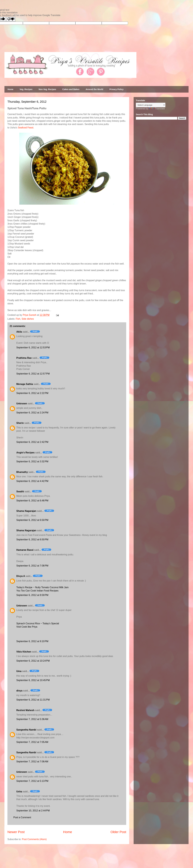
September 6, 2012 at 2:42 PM (32, 442)
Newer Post (16, 832)
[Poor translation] (11, 19)
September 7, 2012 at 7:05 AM (32, 742)
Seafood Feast (26, 128)
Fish (18, 319)
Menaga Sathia (25, 384)
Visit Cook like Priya (27, 627)
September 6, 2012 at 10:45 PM (33, 680)
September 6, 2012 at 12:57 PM (33, 374)
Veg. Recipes (26, 89)
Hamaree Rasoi (25, 550)
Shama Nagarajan (26, 511)
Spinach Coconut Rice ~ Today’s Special (38, 623)
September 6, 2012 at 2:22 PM (32, 393)
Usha (19, 792)
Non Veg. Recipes (47, 89)
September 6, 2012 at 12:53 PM (33, 348)
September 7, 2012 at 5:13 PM (32, 781)
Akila (19, 332)
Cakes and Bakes (71, 89)
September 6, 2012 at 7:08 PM (32, 566)
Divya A (21, 576)
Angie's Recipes (25, 453)
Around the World (94, 89)
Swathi (20, 492)
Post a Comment (22, 817)
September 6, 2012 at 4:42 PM (32, 481)
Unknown (22, 404)
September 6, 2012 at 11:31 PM (33, 700)
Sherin (20, 423)
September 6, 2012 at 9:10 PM (32, 641)
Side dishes (28, 319)
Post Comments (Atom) (34, 839)
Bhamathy (22, 472)
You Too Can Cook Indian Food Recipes (37, 591)
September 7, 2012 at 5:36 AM (32, 719)
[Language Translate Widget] (151, 105)
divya (19, 691)
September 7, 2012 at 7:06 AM (32, 762)
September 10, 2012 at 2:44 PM (33, 811)
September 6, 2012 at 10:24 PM (33, 661)
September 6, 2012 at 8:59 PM (32, 595)
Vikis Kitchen (24, 652)
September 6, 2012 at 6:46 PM (32, 501)
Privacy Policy (116, 89)
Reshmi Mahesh (25, 710)
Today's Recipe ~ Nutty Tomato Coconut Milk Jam (42, 587)
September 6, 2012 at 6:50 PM (32, 520)
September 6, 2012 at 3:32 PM (32, 461)
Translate (157, 109)
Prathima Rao (24, 358)
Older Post (118, 832)
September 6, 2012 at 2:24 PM (32, 413)
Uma (19, 671)
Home (10, 89)
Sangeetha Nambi (26, 730)
